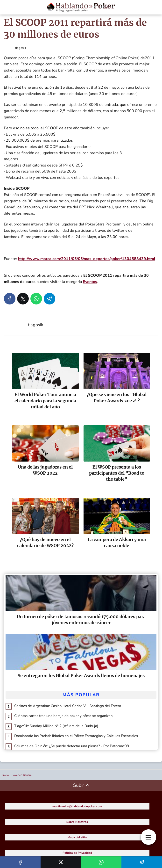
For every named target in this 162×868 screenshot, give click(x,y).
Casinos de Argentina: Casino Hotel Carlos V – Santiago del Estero (68, 706)
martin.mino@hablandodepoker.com (77, 806)
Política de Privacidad (77, 853)
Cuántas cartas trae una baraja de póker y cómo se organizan (63, 716)
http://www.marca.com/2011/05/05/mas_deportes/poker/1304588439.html (87, 259)
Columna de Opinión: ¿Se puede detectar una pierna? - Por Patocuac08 (72, 746)
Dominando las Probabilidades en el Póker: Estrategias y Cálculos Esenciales (76, 736)
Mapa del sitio (77, 837)
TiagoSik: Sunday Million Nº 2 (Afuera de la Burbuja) (56, 726)
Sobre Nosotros (77, 822)
